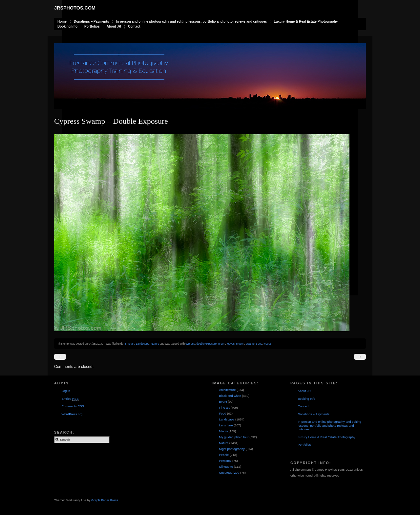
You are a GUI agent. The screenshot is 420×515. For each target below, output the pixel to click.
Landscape (143, 344)
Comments (73, 406)
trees (259, 344)
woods (267, 344)
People (224, 455)
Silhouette (226, 467)
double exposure (207, 344)
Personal (225, 461)
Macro (223, 431)
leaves (231, 344)
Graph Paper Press (105, 500)
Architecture (227, 390)
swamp (250, 344)
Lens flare (226, 425)
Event (223, 402)
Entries (70, 399)
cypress (190, 344)
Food (222, 413)
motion (240, 344)
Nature (155, 344)
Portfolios (92, 26)
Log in (66, 391)
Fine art (130, 344)
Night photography (232, 449)
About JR (114, 26)
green (222, 344)
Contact (134, 26)
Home (62, 21)
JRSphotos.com (75, 8)
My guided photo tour (234, 437)
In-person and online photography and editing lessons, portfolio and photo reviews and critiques (191, 21)
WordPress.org (72, 414)
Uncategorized (229, 472)
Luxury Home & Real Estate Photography (306, 21)
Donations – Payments (91, 21)
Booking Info (67, 26)
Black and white (230, 396)
